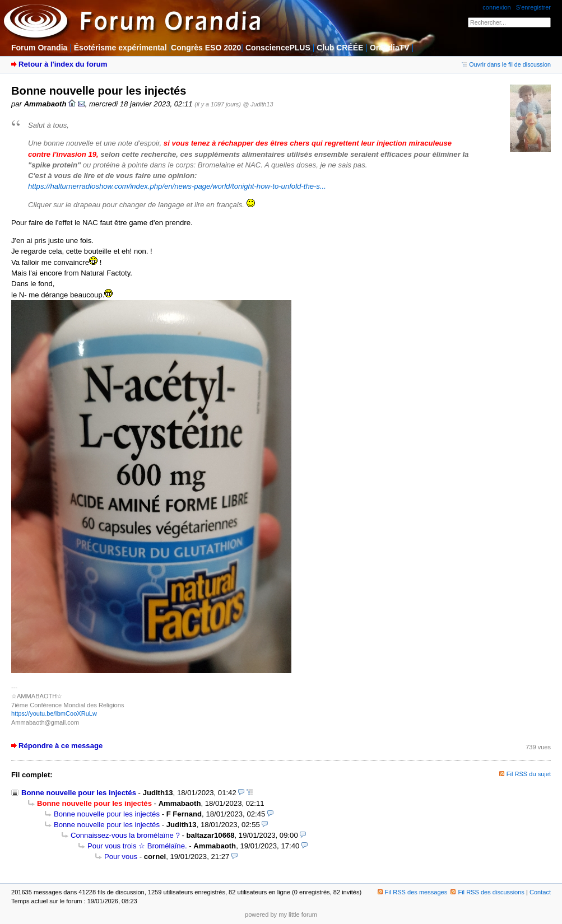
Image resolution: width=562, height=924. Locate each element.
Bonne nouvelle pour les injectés (79, 793)
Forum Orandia (39, 48)
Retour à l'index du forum (63, 64)
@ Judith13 (258, 104)
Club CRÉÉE (340, 48)
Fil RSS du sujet (529, 774)
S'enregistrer (533, 7)
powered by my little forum (281, 914)
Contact (540, 892)
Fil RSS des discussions (487, 892)
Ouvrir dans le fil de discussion (506, 64)
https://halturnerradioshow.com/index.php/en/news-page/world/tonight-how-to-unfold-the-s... (177, 186)
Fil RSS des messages (413, 892)
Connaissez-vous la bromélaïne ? (125, 835)
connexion (496, 7)
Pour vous (121, 857)
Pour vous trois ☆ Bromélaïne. (137, 846)
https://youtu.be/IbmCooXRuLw (54, 713)
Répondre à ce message (61, 746)
